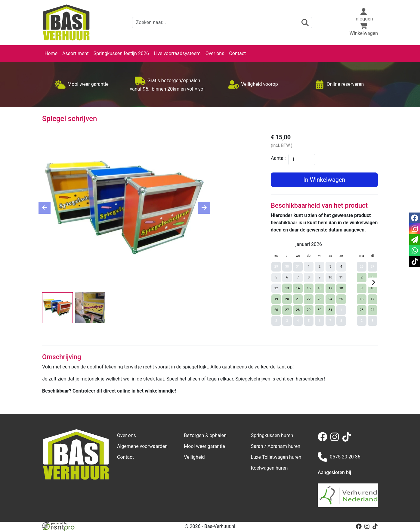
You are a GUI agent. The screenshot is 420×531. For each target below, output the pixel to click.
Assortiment (76, 53)
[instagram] (336, 440)
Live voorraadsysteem (177, 53)
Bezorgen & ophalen (205, 435)
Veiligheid (194, 457)
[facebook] (324, 440)
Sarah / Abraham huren (276, 446)
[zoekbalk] (222, 23)
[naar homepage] (66, 23)
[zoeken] (305, 23)
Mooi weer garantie (204, 446)
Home (51, 53)
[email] (415, 240)
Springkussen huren (272, 435)
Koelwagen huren (269, 468)
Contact (237, 53)
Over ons (215, 53)
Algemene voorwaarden (142, 446)
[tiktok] (348, 440)
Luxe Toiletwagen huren (276, 457)
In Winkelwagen (324, 180)
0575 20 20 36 (339, 457)
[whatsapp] (415, 250)
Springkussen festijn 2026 (121, 53)
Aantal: (278, 158)
